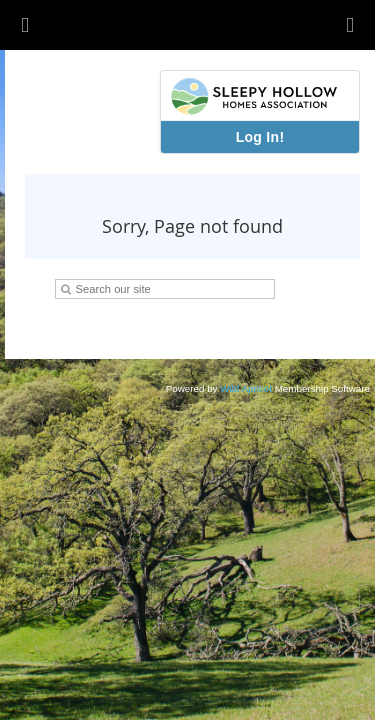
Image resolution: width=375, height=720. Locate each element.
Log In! (260, 137)
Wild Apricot (246, 388)
